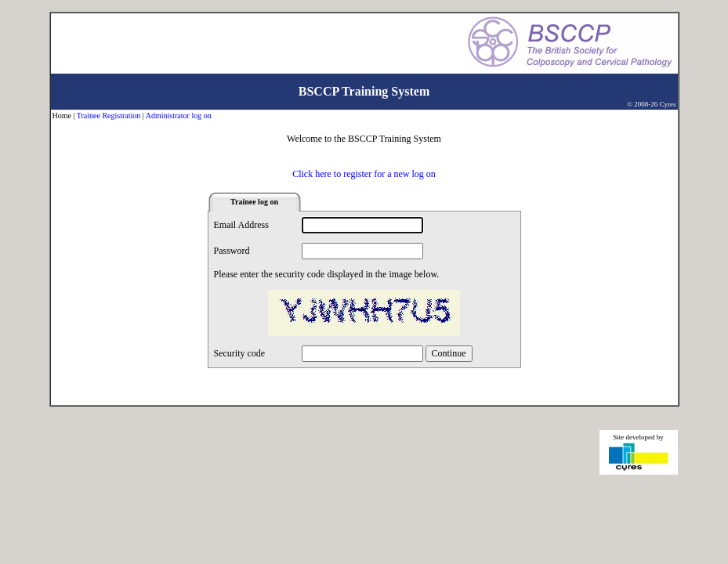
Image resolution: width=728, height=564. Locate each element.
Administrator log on (179, 116)
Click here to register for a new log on (364, 174)
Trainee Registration (109, 116)
